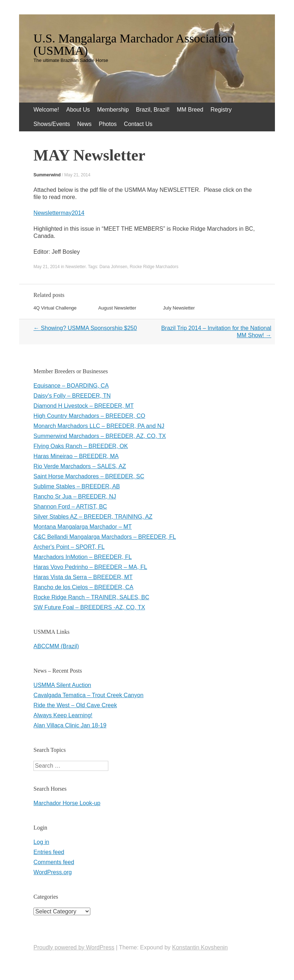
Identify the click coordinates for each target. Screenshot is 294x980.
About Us (78, 110)
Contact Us (138, 124)
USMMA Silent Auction (62, 685)
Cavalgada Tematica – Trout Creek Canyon (89, 695)
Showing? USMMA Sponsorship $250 (85, 328)
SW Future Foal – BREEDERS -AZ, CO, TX (89, 607)
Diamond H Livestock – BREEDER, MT (83, 406)
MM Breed (190, 110)
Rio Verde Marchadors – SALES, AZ (80, 466)
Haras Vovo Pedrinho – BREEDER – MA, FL (90, 567)
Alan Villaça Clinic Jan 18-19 (70, 725)
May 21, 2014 (77, 175)
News (85, 124)
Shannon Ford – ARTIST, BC (70, 507)
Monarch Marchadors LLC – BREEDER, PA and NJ (99, 426)
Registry (221, 110)
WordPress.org (53, 872)
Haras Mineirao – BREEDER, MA (76, 456)
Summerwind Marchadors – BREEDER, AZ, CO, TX (100, 436)
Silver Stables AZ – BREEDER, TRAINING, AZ (93, 517)
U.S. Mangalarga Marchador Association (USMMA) (134, 45)
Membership (113, 110)
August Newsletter (117, 308)
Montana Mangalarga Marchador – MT (83, 527)
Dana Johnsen (113, 267)
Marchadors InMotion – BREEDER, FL (83, 557)
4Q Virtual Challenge (55, 308)
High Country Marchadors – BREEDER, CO (89, 416)
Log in (41, 842)
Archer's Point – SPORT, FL (69, 547)
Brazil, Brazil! (153, 110)
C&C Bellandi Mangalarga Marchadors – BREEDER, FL (105, 537)
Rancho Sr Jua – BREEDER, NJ (75, 496)
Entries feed (49, 852)
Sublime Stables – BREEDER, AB (77, 486)
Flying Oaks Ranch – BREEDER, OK (81, 446)
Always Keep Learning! (63, 715)
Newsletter (76, 267)
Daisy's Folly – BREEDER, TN (72, 396)
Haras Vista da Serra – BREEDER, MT (83, 577)
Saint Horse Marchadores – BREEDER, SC (89, 476)
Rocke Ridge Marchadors (154, 267)
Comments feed (54, 862)
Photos (108, 124)
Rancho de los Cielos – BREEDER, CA (83, 587)
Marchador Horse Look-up (67, 803)
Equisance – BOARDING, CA (71, 386)
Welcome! (46, 110)
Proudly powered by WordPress (74, 947)
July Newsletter (179, 308)
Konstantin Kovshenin (200, 947)
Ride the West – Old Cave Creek (75, 705)
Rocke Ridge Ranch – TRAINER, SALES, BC (91, 597)
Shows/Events (52, 124)
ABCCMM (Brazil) (56, 646)
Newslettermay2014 (59, 213)
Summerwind (47, 175)
